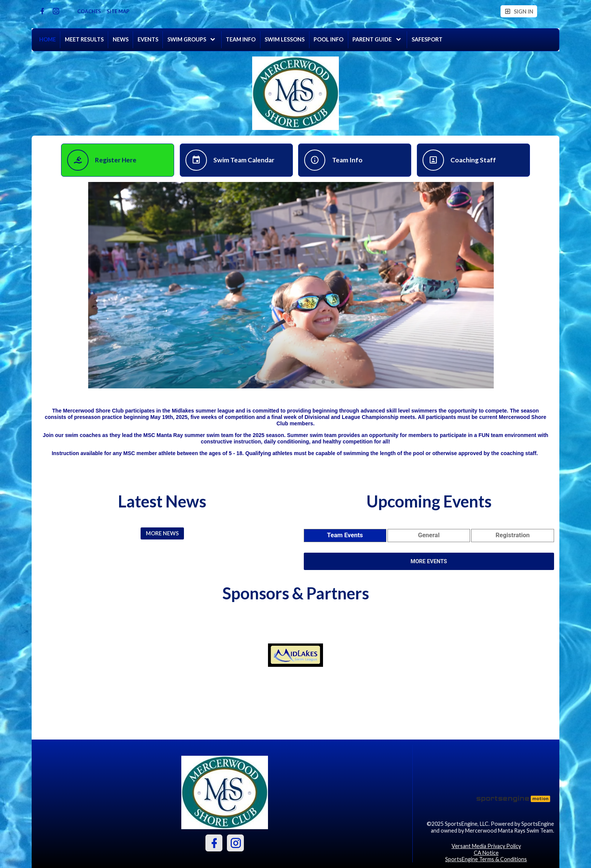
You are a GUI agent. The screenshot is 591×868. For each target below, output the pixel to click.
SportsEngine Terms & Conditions (486, 859)
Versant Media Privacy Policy (486, 846)
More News (162, 533)
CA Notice (486, 853)
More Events (429, 562)
